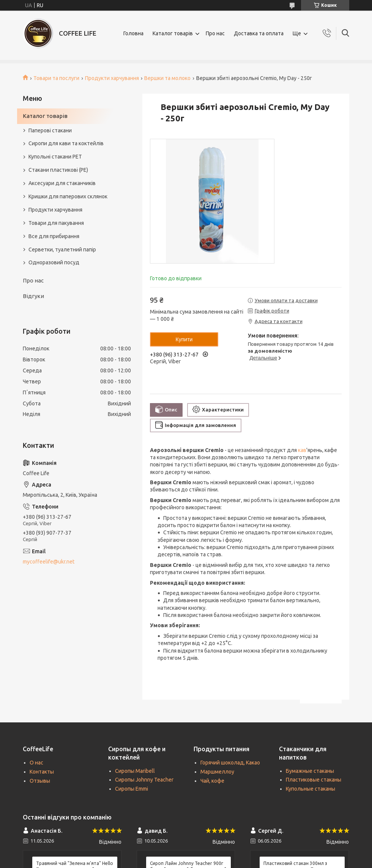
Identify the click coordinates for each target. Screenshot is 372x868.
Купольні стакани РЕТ (55, 157)
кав (302, 450)
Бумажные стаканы (310, 771)
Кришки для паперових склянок (68, 196)
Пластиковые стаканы (314, 780)
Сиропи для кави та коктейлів (66, 143)
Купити (184, 339)
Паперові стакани (50, 130)
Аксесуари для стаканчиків (62, 183)
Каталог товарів (173, 33)
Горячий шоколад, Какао (230, 763)
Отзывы (40, 781)
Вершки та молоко (167, 78)
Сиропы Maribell (135, 771)
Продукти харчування (112, 78)
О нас (36, 763)
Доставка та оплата (259, 33)
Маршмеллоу (217, 772)
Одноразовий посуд (54, 262)
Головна (133, 33)
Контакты (42, 772)
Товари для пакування (56, 223)
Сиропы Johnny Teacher (144, 780)
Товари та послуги (56, 78)
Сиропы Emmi (132, 789)
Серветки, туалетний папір (62, 250)
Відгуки (33, 296)
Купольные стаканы (311, 789)
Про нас (215, 33)
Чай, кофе (212, 781)
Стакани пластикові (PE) (58, 170)
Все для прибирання (54, 236)
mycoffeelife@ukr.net (49, 562)
